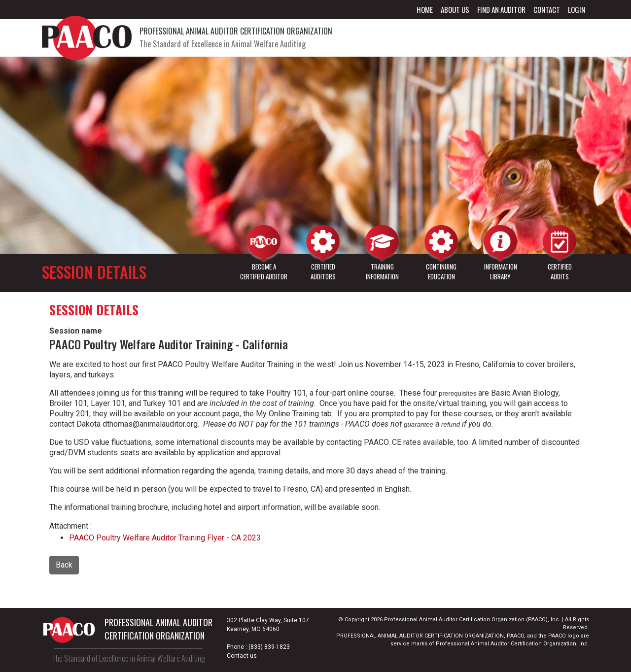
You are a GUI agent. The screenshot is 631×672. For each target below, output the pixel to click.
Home (425, 9)
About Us (455, 9)
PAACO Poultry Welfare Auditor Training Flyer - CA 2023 (165, 538)
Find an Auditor (501, 9)
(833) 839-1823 (269, 647)
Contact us (242, 656)
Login (577, 9)
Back (64, 565)
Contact (547, 9)
